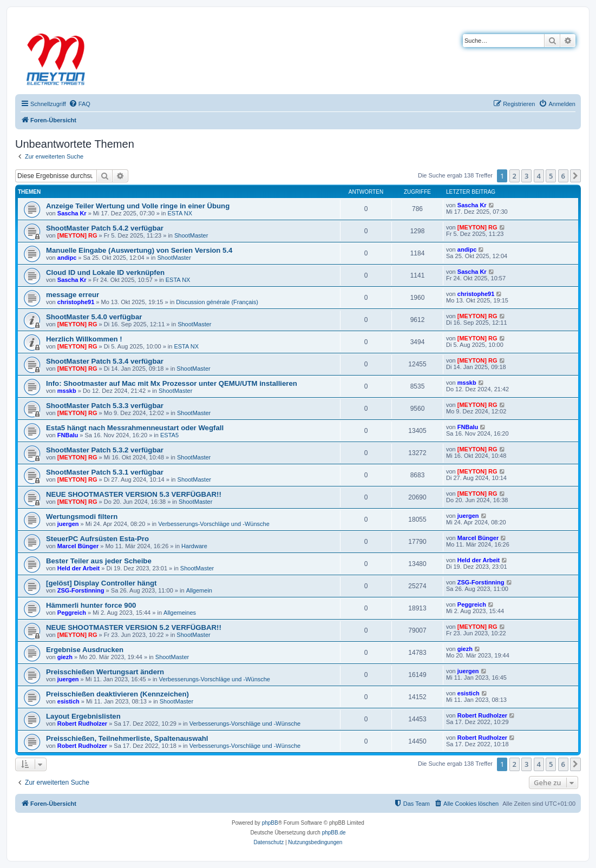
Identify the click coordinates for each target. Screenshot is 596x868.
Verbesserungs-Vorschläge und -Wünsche (214, 524)
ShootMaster (191, 235)
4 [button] (539, 176)
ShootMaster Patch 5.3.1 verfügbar (105, 472)
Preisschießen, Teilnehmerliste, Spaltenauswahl (127, 738)
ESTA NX (180, 213)
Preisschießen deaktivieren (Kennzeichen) (117, 694)
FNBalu (68, 435)
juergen (68, 524)
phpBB (270, 823)
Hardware (194, 546)
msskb (67, 391)
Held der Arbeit (78, 568)
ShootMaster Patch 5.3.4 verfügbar (105, 361)
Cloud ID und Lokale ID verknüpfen (105, 272)
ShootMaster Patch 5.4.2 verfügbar (105, 228)
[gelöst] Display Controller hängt (101, 583)
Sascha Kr (72, 213)
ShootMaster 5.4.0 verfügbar (94, 317)
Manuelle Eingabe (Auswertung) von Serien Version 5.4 (139, 250)
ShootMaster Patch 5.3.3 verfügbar (105, 406)
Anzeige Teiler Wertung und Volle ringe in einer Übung (138, 206)
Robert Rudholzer (82, 724)
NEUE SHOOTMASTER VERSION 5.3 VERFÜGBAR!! (134, 494)
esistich (68, 701)
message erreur (73, 295)
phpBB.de (334, 833)
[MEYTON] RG (77, 235)
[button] (575, 176)
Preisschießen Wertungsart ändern (105, 672)
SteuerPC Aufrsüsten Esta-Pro (97, 539)
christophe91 (76, 302)
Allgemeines (180, 613)
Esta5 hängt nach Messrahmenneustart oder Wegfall (135, 428)
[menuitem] (80, 104)
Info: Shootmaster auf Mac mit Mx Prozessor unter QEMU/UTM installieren (172, 383)
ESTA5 (169, 435)
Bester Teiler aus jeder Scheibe (99, 561)
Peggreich (72, 613)
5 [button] (551, 176)
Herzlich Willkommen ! (84, 339)
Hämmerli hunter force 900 (91, 605)
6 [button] (563, 176)
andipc (67, 258)
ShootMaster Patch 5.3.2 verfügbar (105, 450)
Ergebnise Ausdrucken (85, 650)
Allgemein (199, 590)
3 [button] (526, 176)
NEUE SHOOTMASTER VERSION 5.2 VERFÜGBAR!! (134, 627)
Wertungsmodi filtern (82, 517)
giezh (65, 657)
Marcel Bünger (78, 546)
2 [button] (515, 176)
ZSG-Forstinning (81, 590)
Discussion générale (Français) (217, 302)
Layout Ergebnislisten (83, 716)
